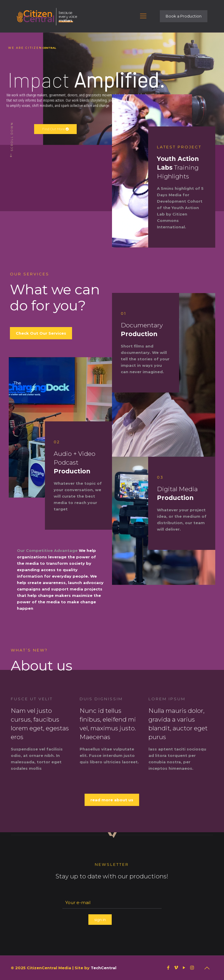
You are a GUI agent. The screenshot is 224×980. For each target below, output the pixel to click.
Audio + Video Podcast (75, 462)
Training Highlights (178, 167)
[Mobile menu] (143, 16)
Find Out (55, 129)
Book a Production (184, 16)
